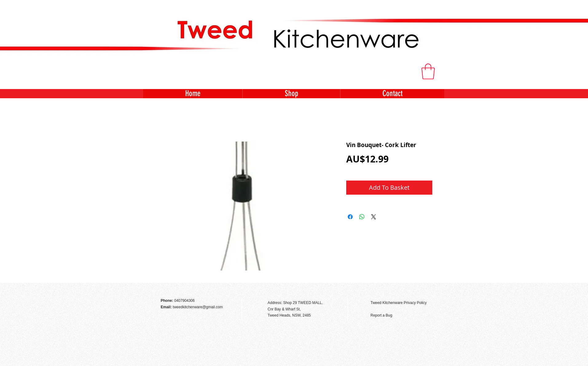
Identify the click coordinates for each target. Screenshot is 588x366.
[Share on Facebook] (350, 217)
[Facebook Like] (427, 290)
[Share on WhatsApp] (362, 217)
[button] (428, 71)
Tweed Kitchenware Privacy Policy (399, 303)
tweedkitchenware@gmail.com (198, 307)
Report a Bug (381, 315)
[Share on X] (374, 217)
